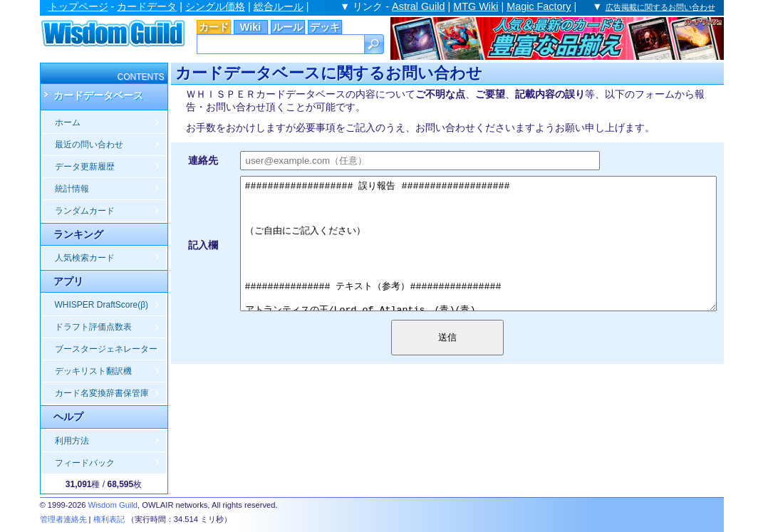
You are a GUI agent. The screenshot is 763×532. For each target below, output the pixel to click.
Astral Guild (418, 6)
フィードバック (85, 463)
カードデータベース (98, 95)
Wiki (250, 27)
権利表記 (109, 519)
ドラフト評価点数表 (93, 327)
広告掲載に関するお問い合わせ (660, 7)
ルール (288, 27)
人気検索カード (85, 258)
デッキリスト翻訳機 (93, 371)
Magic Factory (539, 6)
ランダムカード (85, 211)
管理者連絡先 (63, 519)
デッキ (325, 27)
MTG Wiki (476, 6)
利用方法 (72, 441)
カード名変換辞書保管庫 (102, 393)
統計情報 (72, 189)
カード (214, 27)
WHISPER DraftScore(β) (102, 305)
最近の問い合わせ (89, 145)
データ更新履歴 (85, 167)
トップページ (78, 6)
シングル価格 (215, 6)
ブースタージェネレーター (106, 349)
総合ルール (279, 6)
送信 (455, 382)
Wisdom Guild (113, 505)
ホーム (68, 122)
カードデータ (147, 6)
